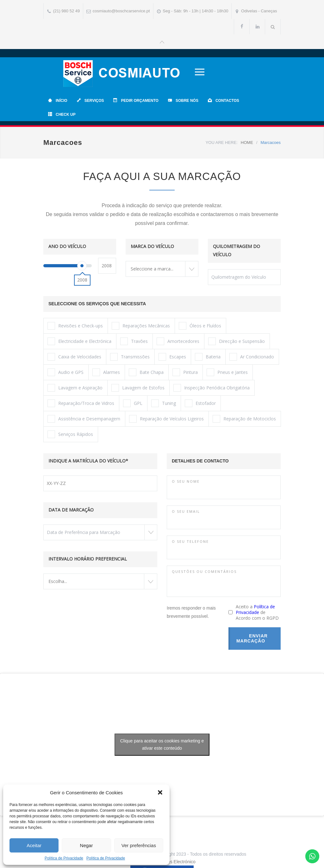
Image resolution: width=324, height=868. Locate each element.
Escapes (172, 356)
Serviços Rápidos (70, 434)
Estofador (200, 403)
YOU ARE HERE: (222, 142)
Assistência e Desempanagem (84, 418)
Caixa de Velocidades (74, 356)
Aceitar (34, 845)
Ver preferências (139, 845)
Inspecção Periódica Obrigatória (212, 387)
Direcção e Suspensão (237, 341)
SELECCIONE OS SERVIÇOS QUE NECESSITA (97, 303)
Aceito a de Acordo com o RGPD (257, 612)
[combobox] (162, 268)
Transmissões (130, 356)
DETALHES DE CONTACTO (200, 460)
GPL (133, 403)
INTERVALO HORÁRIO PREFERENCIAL (88, 558)
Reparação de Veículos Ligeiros (166, 418)
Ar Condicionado (252, 356)
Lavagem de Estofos (138, 387)
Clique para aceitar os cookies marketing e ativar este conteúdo (162, 744)
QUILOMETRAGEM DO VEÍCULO (237, 250)
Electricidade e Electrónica (79, 341)
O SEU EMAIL (186, 511)
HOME (247, 142)
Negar (87, 845)
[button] (160, 792)
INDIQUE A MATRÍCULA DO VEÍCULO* (88, 460)
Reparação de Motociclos (244, 418)
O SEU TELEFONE (190, 541)
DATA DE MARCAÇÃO (71, 509)
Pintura (185, 372)
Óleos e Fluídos (200, 325)
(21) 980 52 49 (67, 11)
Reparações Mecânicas (141, 325)
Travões (134, 341)
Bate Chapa (146, 372)
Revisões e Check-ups (75, 325)
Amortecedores (178, 341)
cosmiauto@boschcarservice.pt (121, 11)
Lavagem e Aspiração (75, 387)
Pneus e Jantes (227, 372)
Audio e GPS (65, 372)
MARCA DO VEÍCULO (152, 246)
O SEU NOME (186, 481)
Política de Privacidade (64, 858)
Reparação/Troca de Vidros (81, 403)
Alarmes (106, 372)
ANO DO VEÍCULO (67, 246)
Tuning (164, 403)
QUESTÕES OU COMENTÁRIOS (204, 571)
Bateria (208, 356)
